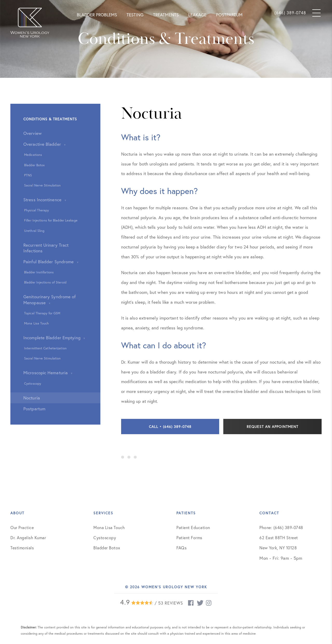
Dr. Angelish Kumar (28, 538)
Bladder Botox (107, 548)
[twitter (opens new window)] (200, 603)
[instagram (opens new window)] (209, 603)
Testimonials (22, 548)
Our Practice (22, 527)
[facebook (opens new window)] (191, 603)
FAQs (181, 548)
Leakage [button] (197, 15)
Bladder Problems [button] (97, 15)
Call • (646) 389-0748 (170, 427)
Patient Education (193, 527)
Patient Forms (189, 538)
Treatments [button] (166, 15)
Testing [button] (135, 15)
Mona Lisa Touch (109, 527)
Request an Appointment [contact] (272, 427)
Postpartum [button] (229, 15)
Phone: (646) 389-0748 (281, 527)
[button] (30, 22)
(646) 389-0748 (290, 13)
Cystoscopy (105, 538)
